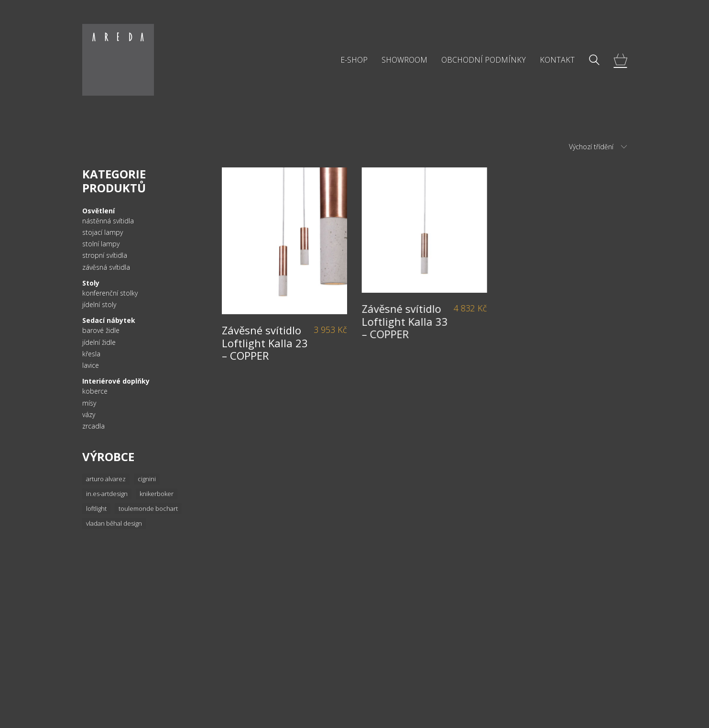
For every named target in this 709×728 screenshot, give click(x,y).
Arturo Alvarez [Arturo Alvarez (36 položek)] (106, 479)
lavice (91, 365)
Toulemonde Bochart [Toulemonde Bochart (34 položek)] (148, 508)
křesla (91, 354)
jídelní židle (99, 342)
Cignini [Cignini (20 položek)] (147, 479)
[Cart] (621, 60)
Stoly (91, 283)
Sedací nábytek (109, 320)
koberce (95, 391)
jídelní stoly (99, 305)
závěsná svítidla (106, 267)
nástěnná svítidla (108, 221)
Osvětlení (98, 211)
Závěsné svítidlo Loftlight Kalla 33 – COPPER (412, 321)
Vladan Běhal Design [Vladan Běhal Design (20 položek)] (114, 523)
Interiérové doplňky (116, 381)
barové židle (101, 331)
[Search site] (594, 61)
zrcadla (93, 426)
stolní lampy (101, 244)
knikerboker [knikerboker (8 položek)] (157, 494)
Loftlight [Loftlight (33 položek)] (96, 508)
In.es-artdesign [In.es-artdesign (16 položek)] (107, 494)
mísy (89, 403)
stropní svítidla (105, 255)
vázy (89, 415)
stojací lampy (103, 232)
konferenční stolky (110, 293)
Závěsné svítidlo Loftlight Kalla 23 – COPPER (265, 343)
